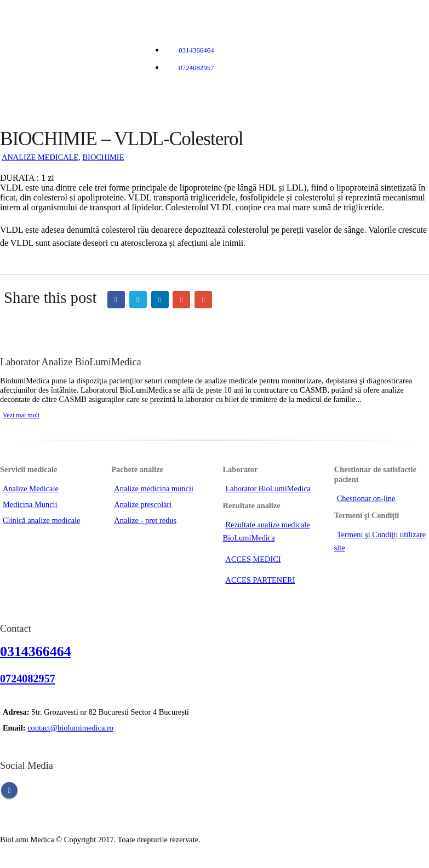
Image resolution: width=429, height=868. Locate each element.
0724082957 (196, 68)
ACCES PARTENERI (261, 580)
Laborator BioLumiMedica (268, 488)
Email (203, 300)
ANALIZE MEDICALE (40, 157)
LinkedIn (160, 300)
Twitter (138, 300)
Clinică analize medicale (41, 520)
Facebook (116, 300)
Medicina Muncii (30, 504)
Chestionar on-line (366, 498)
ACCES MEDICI (253, 559)
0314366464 (196, 50)
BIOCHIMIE (103, 157)
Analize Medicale (31, 488)
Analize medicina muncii (154, 488)
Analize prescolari (143, 504)
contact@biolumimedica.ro (70, 728)
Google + (181, 300)
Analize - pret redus (145, 520)
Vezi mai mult (21, 415)
